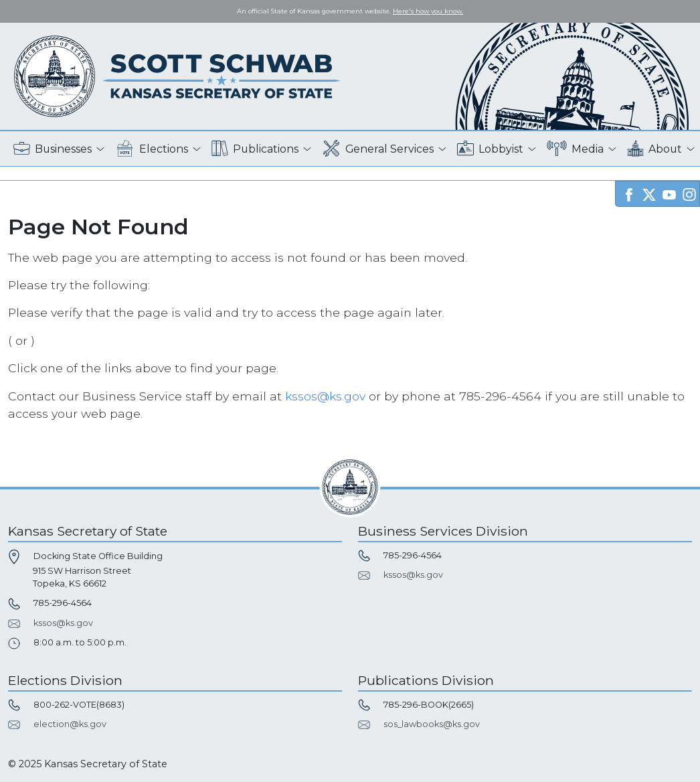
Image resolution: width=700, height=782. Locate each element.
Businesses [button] (53, 149)
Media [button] (575, 149)
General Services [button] (378, 149)
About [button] (654, 149)
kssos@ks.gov (325, 396)
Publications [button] (255, 149)
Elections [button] (152, 149)
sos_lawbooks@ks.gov (432, 724)
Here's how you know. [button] (428, 11)
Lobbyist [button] (490, 149)
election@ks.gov (70, 724)
